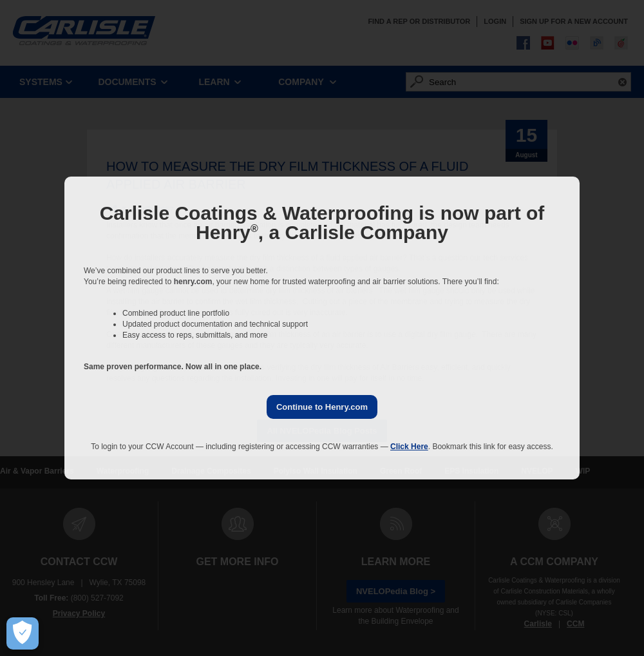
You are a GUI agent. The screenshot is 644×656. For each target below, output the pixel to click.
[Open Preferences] (23, 633)
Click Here (409, 447)
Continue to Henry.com (322, 407)
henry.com (193, 282)
